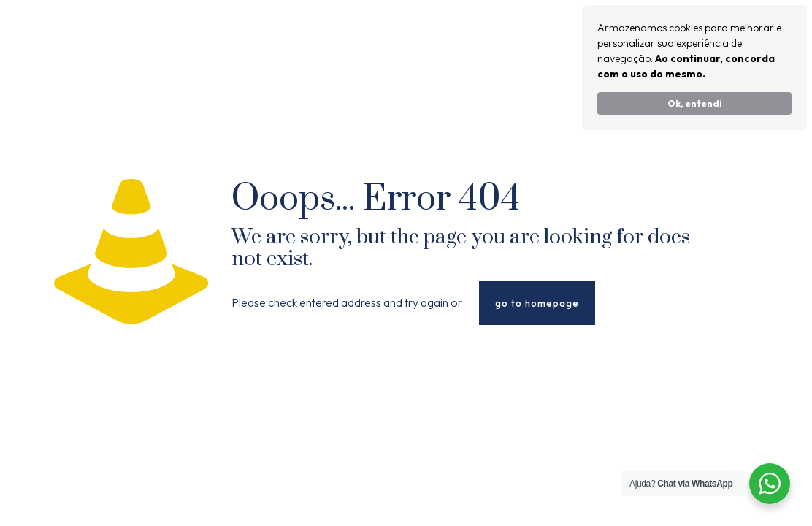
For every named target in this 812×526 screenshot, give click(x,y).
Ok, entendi (695, 103)
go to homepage (537, 303)
